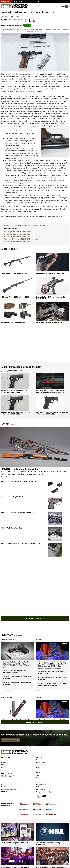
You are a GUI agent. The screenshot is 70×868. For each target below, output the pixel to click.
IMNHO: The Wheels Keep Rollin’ (20, 469)
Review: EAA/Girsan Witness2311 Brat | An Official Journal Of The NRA (16, 391)
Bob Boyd (42, 225)
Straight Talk (7, 666)
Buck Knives (58, 668)
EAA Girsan (36, 225)
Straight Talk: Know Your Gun (12, 528)
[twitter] (31, 20)
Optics (38, 783)
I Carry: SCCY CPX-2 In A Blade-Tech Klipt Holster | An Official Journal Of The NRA (52, 684)
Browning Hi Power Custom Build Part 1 (18, 234)
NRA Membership (41, 795)
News (3, 21)
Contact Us (4, 773)
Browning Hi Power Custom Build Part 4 (18, 237)
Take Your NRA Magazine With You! (15, 853)
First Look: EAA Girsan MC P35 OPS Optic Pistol (21, 239)
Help (3, 778)
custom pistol (21, 225)
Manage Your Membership (44, 803)
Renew (18, 2)
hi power (13, 225)
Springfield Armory (44, 668)
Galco (52, 668)
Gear (38, 778)
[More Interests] (24, 636)
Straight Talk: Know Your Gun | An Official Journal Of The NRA (17, 663)
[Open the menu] (67, 6)
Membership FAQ (41, 800)
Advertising (5, 770)
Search (3, 781)
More (12, 424)
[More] (15, 424)
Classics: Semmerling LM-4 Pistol (13, 497)
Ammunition (40, 776)
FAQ (3, 776)
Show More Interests (45, 722)
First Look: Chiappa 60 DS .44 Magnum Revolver (18, 512)
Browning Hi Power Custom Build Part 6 (18, 241)
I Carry (39, 639)
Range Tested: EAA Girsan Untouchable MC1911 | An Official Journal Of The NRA (50, 391)
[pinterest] (35, 20)
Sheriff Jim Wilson (8, 639)
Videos (39, 697)
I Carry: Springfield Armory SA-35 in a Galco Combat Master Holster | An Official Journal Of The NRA (52, 664)
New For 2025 (7, 697)
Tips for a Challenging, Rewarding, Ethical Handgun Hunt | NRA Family (15, 671)
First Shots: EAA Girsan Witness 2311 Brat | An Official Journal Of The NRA (52, 413)
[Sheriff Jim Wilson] (13, 691)
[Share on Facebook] (27, 20)
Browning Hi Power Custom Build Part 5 (18, 232)
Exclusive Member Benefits (44, 798)
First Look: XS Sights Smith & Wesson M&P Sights (19, 481)
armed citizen (15, 666)
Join (14, 2)
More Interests (19, 636)
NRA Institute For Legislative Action (11, 800)
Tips (6, 477)
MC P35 (30, 225)
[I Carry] (42, 691)
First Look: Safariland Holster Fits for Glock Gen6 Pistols (21, 544)
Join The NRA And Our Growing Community (48, 854)
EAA (27, 225)
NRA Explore (5, 803)
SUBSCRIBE (11, 740)
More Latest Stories (42, 618)
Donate (24, 2)
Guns (7, 21)
